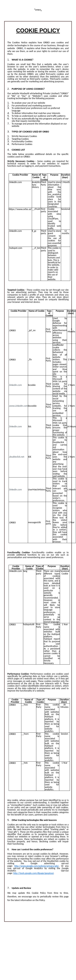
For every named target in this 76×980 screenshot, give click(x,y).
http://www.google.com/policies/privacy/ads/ (37, 866)
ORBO (19, 48)
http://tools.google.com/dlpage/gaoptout (34, 873)
